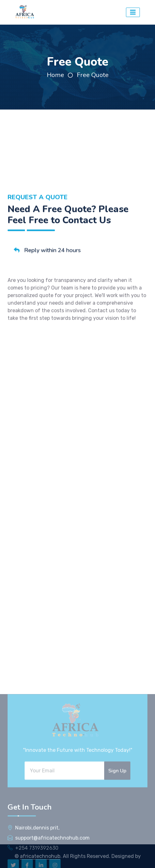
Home (55, 75)
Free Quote (93, 75)
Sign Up (117, 828)
